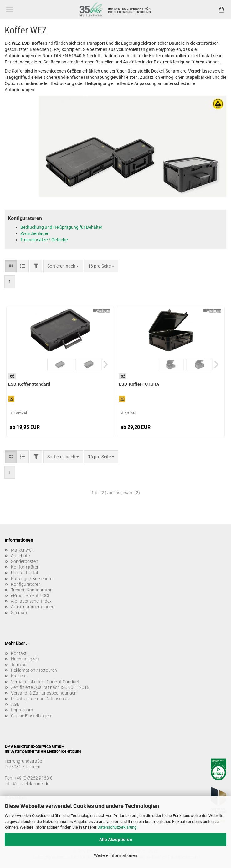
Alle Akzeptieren (116, 840)
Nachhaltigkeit (25, 659)
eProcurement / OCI (30, 595)
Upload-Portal (24, 573)
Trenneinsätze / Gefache (44, 240)
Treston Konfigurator (31, 590)
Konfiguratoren (26, 584)
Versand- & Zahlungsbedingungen (44, 693)
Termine (19, 665)
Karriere (19, 676)
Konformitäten (25, 567)
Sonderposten (25, 561)
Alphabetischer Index (31, 601)
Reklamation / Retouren (34, 670)
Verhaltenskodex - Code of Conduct (45, 682)
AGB (15, 704)
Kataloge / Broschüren (33, 579)
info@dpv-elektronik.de (27, 784)
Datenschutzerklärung (117, 827)
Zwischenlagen (35, 233)
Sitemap (19, 613)
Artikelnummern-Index (32, 607)
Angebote (20, 556)
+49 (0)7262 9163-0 (33, 778)
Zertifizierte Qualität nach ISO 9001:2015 (50, 687)
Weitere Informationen (115, 855)
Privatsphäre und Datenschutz (41, 699)
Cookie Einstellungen (31, 716)
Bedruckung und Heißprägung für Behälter (61, 227)
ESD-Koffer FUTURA (139, 384)
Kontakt (19, 653)
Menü (9, 9)
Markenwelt (22, 550)
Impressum (22, 710)
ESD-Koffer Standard (29, 384)
